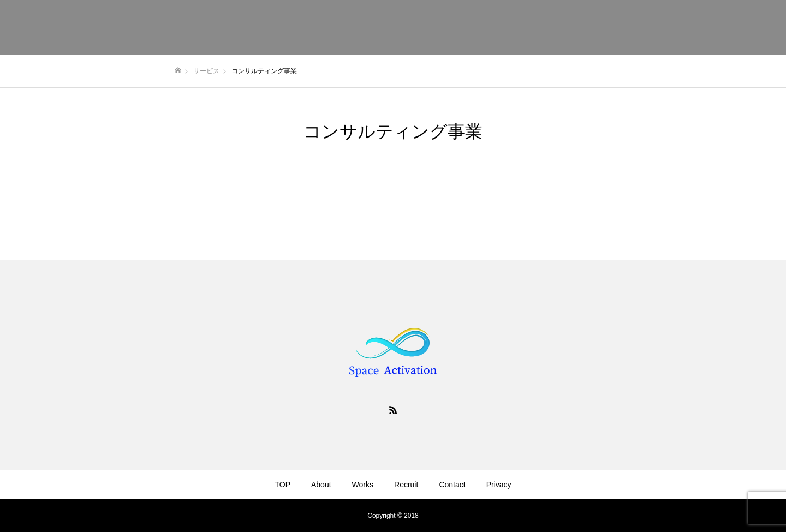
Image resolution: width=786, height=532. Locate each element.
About (321, 485)
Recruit (406, 485)
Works (363, 485)
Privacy (499, 485)
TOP (282, 485)
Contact (452, 485)
